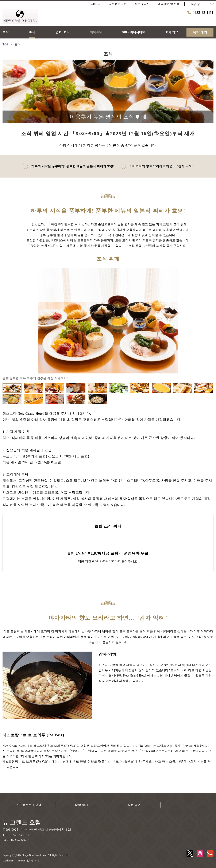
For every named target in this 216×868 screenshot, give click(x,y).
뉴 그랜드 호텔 (22, 822)
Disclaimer (8, 861)
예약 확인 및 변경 (168, 4)
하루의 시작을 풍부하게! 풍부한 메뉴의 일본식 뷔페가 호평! (68, 166)
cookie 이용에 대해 (28, 861)
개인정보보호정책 (29, 805)
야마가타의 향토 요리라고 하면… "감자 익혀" (157, 166)
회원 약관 (134, 805)
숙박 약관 (82, 805)
